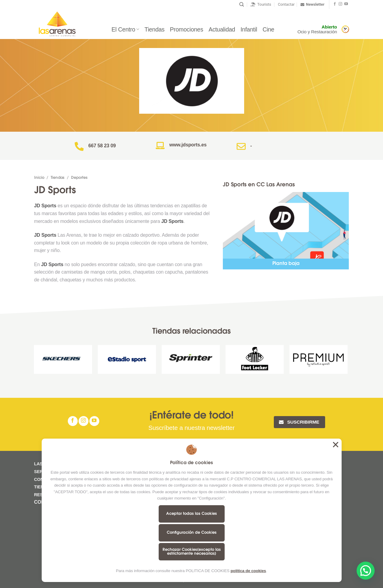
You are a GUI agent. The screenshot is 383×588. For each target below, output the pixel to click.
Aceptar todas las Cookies (191, 514)
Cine (268, 29)
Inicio (39, 178)
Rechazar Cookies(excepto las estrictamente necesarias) (192, 552)
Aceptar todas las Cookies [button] (336, 445)
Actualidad (222, 29)
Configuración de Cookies (192, 533)
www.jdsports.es (188, 145)
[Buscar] (242, 4)
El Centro (125, 29)
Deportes (79, 178)
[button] (366, 571)
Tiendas (155, 29)
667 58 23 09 (102, 146)
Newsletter (312, 4)
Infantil (249, 29)
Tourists (261, 4)
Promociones (187, 29)
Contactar (286, 4)
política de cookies (248, 571)
